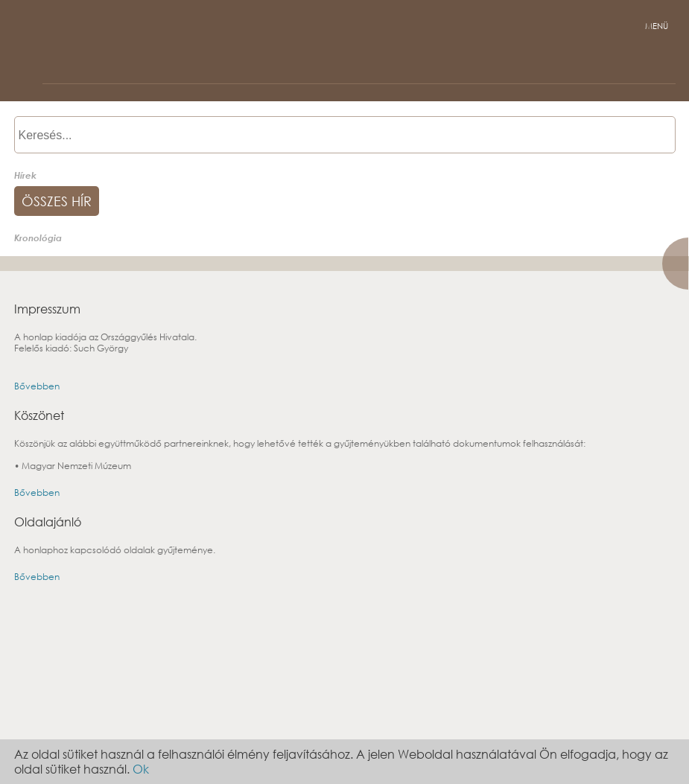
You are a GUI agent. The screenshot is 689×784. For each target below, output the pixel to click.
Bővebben (37, 386)
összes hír (57, 201)
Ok (141, 769)
